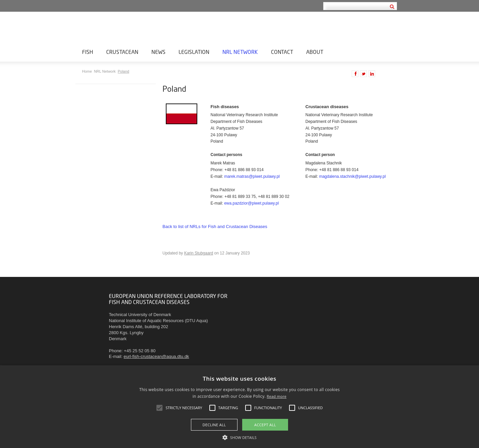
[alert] (240, 407)
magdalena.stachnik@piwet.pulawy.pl (352, 176)
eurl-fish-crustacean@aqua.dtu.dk (156, 356)
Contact (282, 52)
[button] (240, 437)
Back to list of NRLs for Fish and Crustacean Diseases (215, 227)
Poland (123, 71)
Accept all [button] (265, 425)
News (158, 52)
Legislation (194, 52)
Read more (277, 396)
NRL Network (240, 52)
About (315, 52)
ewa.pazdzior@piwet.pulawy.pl (251, 203)
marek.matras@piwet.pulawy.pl (252, 176)
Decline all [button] (214, 425)
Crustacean (122, 52)
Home (87, 71)
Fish (88, 52)
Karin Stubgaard (199, 253)
